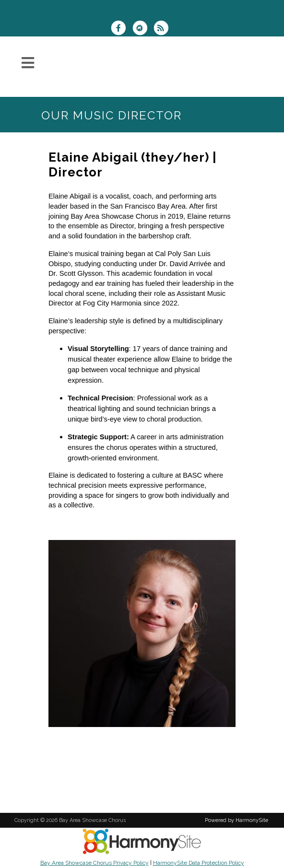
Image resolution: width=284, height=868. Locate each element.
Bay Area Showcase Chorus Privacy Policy (95, 863)
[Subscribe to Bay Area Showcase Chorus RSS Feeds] (163, 29)
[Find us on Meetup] (142, 29)
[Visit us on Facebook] (121, 29)
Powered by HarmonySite (237, 820)
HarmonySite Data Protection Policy (199, 863)
